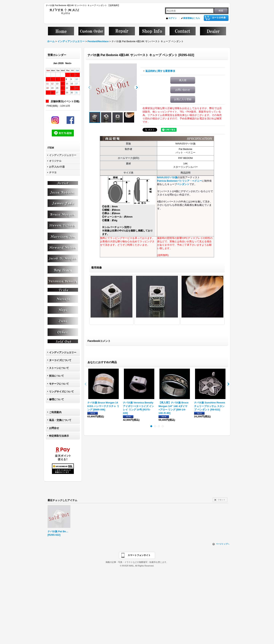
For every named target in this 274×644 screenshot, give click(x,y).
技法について (57, 376)
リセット (221, 500)
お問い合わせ (183, 90)
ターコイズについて (60, 360)
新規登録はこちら (192, 18)
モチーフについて (59, 384)
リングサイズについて (61, 392)
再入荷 (183, 80)
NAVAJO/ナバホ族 (167, 177)
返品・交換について (60, 420)
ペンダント (183, 184)
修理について (57, 399)
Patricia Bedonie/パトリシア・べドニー (180, 181)
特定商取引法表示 (59, 436)
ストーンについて (59, 368)
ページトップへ (223, 544)
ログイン (173, 18)
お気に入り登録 (183, 99)
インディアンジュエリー (63, 352)
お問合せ (54, 428)
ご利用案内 (55, 412)
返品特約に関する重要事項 (160, 71)
